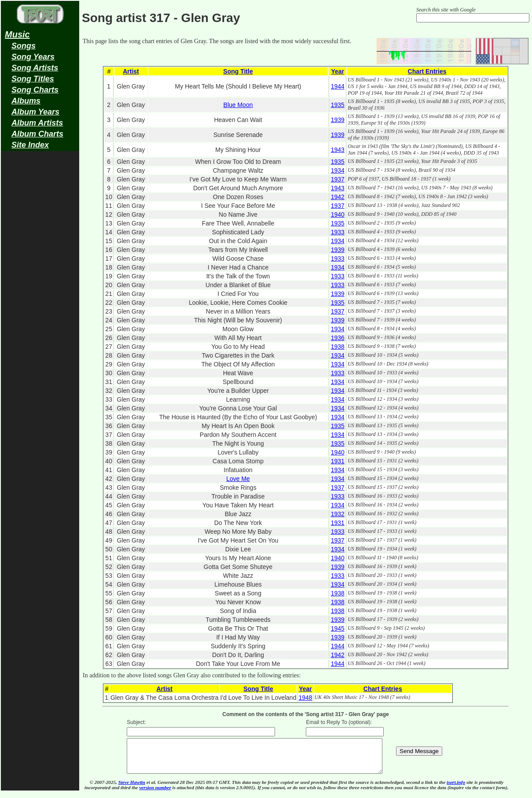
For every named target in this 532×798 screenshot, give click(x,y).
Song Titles (33, 79)
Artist (131, 71)
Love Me (238, 479)
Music (17, 34)
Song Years (33, 57)
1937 (338, 179)
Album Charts (37, 134)
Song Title (238, 71)
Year (338, 71)
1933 (338, 232)
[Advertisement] (40, 293)
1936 (338, 338)
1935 (338, 105)
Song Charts (35, 90)
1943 (338, 150)
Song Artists (35, 68)
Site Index (30, 145)
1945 (338, 628)
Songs (24, 46)
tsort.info (456, 789)
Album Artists (37, 123)
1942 (338, 197)
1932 (338, 514)
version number (155, 794)
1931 (338, 461)
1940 (338, 214)
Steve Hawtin (132, 789)
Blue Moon (238, 105)
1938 (338, 347)
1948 (305, 698)
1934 (338, 170)
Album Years (35, 112)
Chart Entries (427, 71)
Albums (26, 101)
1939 (338, 120)
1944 (338, 86)
